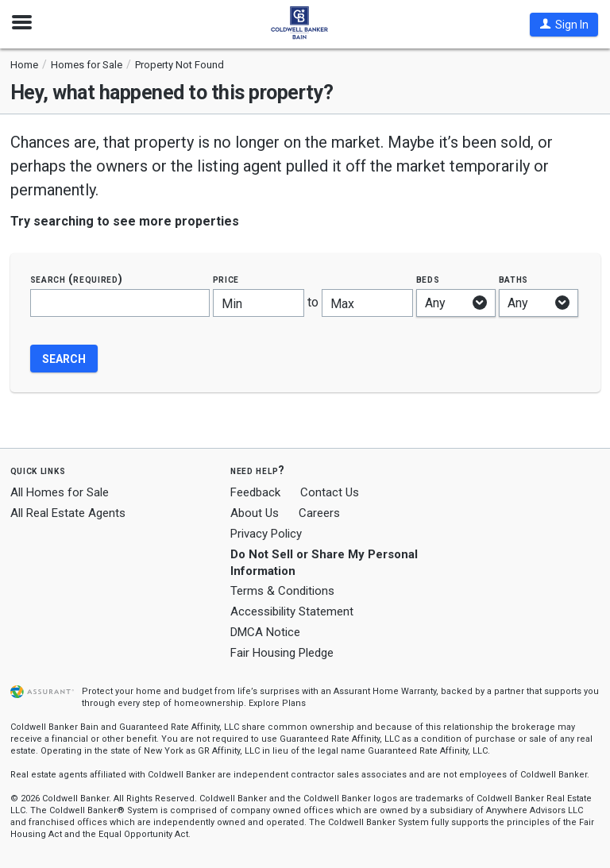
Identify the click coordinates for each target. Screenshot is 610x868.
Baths (514, 279)
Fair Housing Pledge (282, 653)
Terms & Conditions (282, 591)
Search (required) (77, 279)
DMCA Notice (265, 632)
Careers (319, 513)
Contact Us (330, 492)
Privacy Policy (266, 534)
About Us (255, 513)
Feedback (255, 493)
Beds (428, 279)
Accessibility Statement (292, 611)
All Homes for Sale (60, 492)
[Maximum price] (367, 303)
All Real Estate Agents (68, 513)
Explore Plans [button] (277, 703)
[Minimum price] (259, 303)
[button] (564, 25)
